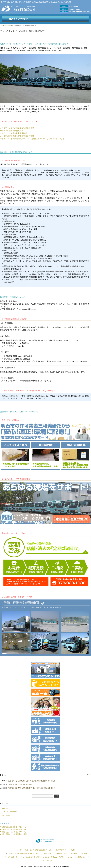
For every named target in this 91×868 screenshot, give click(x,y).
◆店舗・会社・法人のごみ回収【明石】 (14, 832)
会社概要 (74, 854)
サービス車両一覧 (11, 857)
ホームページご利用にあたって (78, 857)
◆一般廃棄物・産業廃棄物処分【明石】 (14, 829)
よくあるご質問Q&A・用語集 (53, 857)
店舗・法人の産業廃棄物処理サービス (38, 850)
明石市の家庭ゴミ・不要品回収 (66, 850)
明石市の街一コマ (8, 815)
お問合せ (84, 854)
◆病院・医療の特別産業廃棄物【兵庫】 (14, 834)
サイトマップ (47, 861)
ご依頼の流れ (47, 854)
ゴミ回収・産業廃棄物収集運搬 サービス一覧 (23, 854)
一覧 (90, 775)
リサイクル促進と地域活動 (30, 857)
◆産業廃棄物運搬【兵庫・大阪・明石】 (14, 827)
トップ (19, 850)
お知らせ (5, 808)
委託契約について (61, 854)
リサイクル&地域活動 (10, 812)
